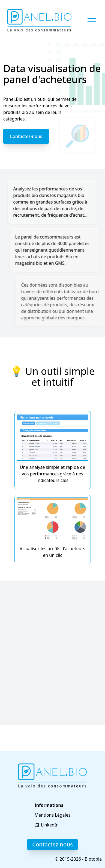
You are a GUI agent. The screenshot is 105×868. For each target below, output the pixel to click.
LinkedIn (50, 825)
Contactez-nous (26, 136)
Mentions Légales (53, 815)
